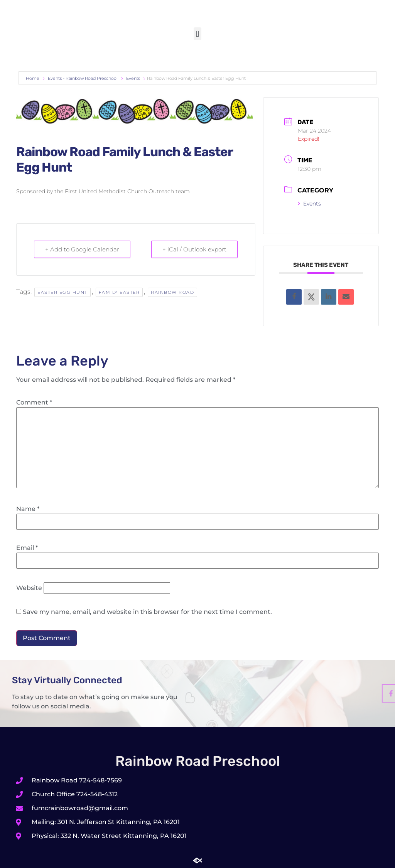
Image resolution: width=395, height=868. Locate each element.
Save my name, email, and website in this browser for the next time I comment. (147, 612)
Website (29, 588)
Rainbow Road (172, 292)
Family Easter (119, 292)
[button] (197, 34)
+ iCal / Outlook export (194, 249)
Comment (34, 403)
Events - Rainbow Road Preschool (83, 78)
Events (133, 78)
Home (33, 78)
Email (27, 548)
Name (28, 509)
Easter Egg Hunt (62, 292)
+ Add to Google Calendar (82, 249)
